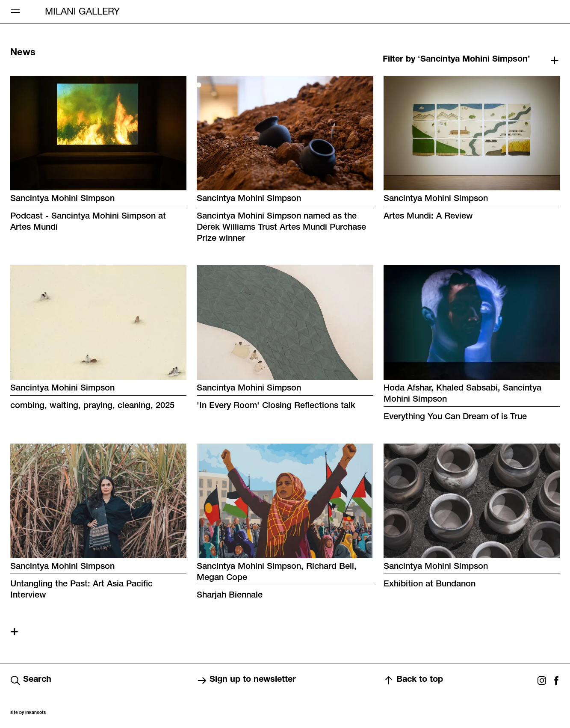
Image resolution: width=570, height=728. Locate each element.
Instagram (542, 681)
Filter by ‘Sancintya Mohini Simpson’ (456, 60)
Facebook (556, 681)
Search (31, 681)
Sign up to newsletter (246, 681)
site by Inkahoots (28, 713)
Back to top (413, 681)
